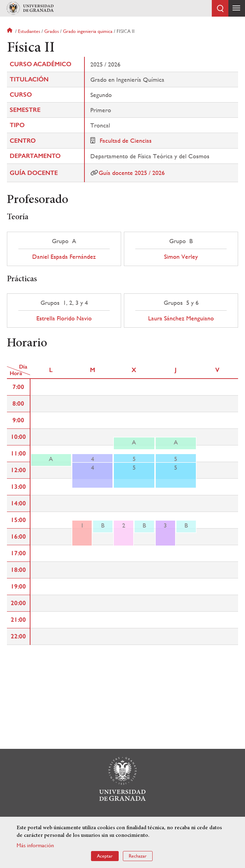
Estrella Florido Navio (64, 318)
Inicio (10, 31)
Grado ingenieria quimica (88, 31)
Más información (35, 845)
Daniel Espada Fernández (64, 257)
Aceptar (105, 856)
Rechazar (138, 856)
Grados (52, 31)
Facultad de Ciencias (126, 140)
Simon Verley (181, 257)
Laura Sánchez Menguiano (181, 318)
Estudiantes (29, 31)
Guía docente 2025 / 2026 (132, 173)
